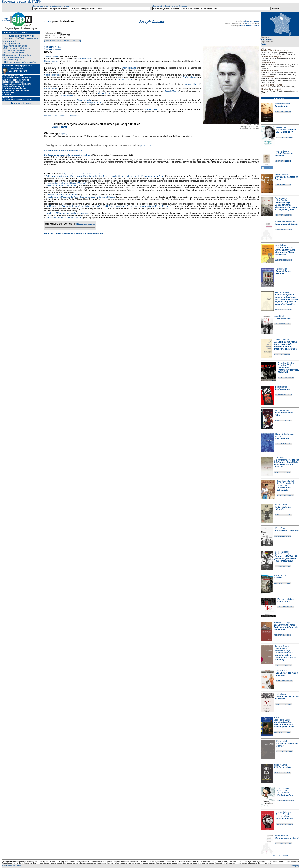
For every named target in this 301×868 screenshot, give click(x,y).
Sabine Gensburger (282, 623)
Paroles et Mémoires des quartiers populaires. (67, 213)
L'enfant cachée (285, 795)
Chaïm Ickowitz (84, 59)
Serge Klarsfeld (281, 765)
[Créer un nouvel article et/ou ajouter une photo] (62, 41)
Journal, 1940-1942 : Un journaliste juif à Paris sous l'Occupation (286, 559)
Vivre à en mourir (284, 819)
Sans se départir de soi (287, 838)
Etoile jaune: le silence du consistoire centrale (67, 155)
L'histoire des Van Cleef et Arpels (61, 195)
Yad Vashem (248, 21)
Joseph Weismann (283, 104)
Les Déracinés (283, 438)
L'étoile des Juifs (283, 767)
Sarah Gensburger (283, 650)
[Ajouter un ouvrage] (280, 856)
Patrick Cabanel (281, 175)
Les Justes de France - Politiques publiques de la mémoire (286, 627)
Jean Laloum (281, 245)
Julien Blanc (279, 458)
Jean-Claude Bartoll (285, 481)
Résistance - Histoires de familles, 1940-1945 (288, 370)
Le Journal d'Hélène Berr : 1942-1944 (286, 131)
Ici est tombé (284, 601)
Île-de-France (267, 39)
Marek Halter (281, 671)
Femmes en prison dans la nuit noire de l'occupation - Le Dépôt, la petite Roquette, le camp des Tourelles (287, 299)
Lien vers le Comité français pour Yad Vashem (62, 116)
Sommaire (49, 47)
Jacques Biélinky (282, 552)
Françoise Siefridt (281, 340)
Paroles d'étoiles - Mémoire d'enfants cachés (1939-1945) (284, 724)
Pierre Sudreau (282, 836)
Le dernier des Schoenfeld (284, 489)
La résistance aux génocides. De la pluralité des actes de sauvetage (285, 656)
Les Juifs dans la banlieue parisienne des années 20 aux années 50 (285, 251)
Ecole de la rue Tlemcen (283, 272)
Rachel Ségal (282, 269)
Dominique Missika (286, 363)
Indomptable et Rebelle (286, 224)
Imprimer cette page (21, 103)
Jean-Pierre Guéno (282, 720)
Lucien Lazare (281, 694)
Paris (263, 44)
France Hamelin (282, 292)
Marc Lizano (282, 791)
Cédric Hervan (283, 485)
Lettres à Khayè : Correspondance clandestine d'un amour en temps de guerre (287, 206)
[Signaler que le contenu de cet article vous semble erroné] (74, 233)
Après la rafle (281, 106)
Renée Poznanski (282, 554)
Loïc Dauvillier (283, 789)
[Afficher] (58, 47)
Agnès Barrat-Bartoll (285, 483)
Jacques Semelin (282, 410)
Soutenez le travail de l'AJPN (22, 2)
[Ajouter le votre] (147, 146)
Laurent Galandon (284, 812)
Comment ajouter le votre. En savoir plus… (64, 150)
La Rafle (278, 578)
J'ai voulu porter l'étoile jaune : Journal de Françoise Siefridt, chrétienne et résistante (286, 345)
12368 (256, 21)
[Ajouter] (64, 134)
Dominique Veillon (285, 365)
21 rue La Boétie (282, 318)
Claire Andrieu (281, 648)
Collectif (278, 718)
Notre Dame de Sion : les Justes (61, 185)
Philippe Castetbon (285, 599)
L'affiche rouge (283, 389)
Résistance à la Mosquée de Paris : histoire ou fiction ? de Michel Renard (81, 197)
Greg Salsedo (283, 793)
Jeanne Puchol (282, 814)
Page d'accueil (6, 20)
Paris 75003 (246, 26)
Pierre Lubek (282, 741)
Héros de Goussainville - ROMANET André (66, 183)
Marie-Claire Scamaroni (285, 222)
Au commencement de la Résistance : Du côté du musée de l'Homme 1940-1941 (287, 463)
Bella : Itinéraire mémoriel (283, 508)
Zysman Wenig (281, 198)
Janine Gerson (281, 505)
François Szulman (282, 151)
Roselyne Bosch (281, 576)
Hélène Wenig (281, 200)
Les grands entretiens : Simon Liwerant (64, 218)
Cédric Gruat (280, 528)
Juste (48, 21)
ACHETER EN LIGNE (283, 112)
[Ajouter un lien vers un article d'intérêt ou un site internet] (86, 174)
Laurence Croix (282, 816)
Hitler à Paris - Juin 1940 (287, 531)
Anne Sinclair (280, 316)
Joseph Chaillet (51, 56)
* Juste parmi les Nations (12, 866)
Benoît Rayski (281, 387)
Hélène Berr (282, 127)
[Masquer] (58, 49)
